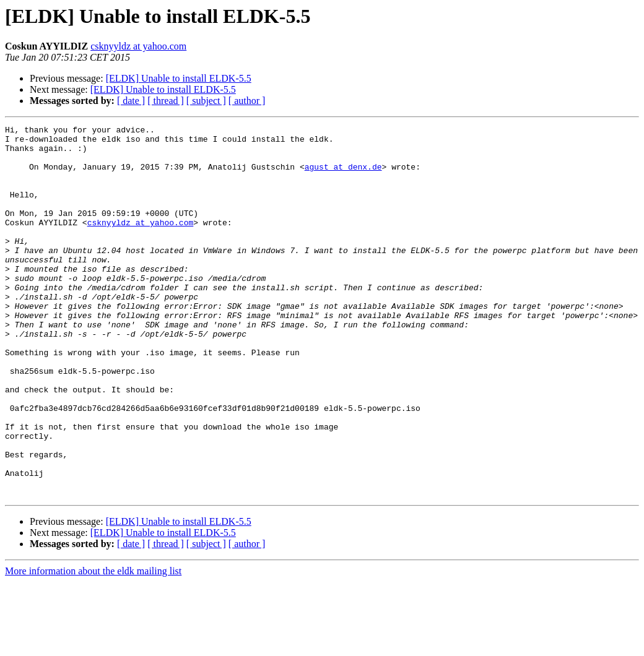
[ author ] (247, 101)
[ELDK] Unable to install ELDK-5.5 (179, 78)
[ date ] (131, 101)
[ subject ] (206, 101)
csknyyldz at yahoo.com (138, 46)
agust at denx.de (343, 176)
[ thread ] (166, 101)
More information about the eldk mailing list (93, 645)
